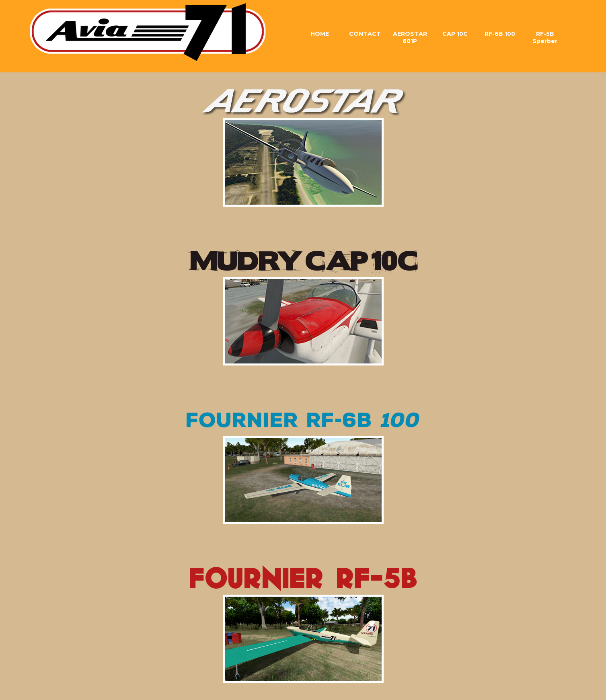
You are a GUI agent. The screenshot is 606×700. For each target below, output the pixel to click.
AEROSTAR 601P (410, 37)
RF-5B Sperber (545, 37)
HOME (320, 34)
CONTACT (365, 34)
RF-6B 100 (500, 34)
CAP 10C (455, 34)
